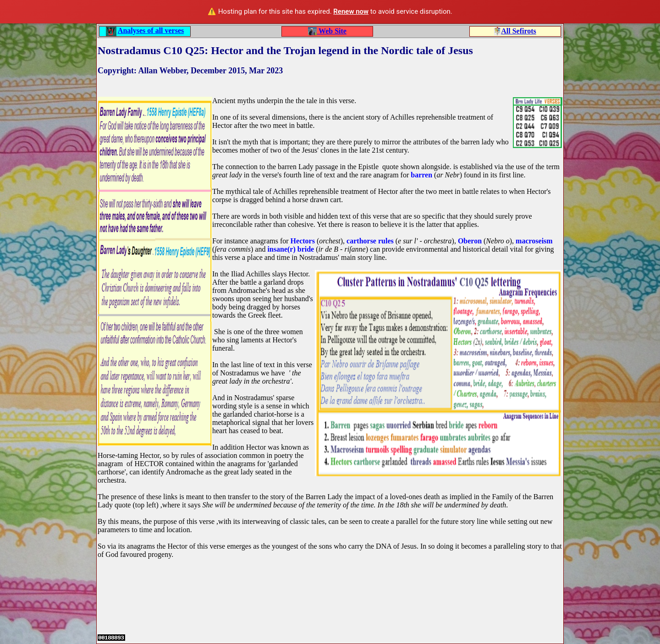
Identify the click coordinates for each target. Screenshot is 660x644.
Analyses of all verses (151, 30)
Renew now (351, 11)
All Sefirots (519, 31)
